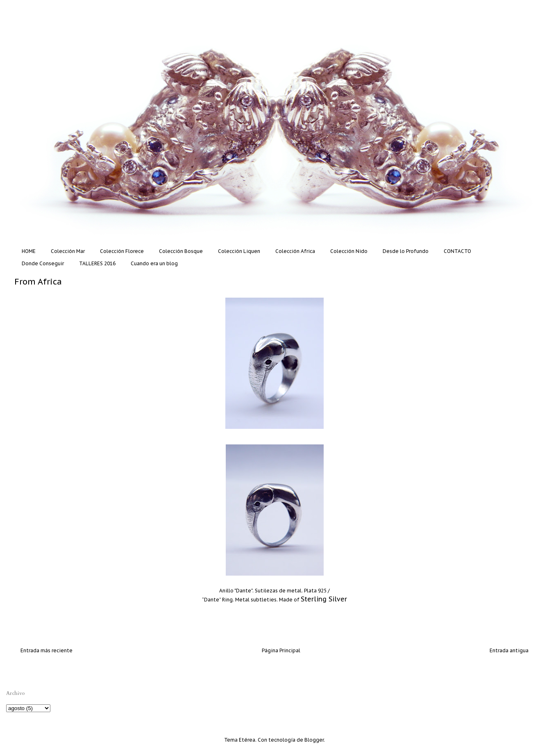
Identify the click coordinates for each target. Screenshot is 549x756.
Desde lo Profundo (406, 251)
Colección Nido (349, 251)
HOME (29, 251)
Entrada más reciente (47, 650)
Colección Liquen (239, 251)
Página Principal (281, 650)
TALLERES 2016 (97, 263)
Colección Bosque (181, 251)
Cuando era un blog (154, 263)
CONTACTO (457, 251)
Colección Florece (122, 251)
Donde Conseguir (43, 263)
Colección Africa (295, 251)
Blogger (314, 740)
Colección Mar (68, 251)
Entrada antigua (509, 650)
